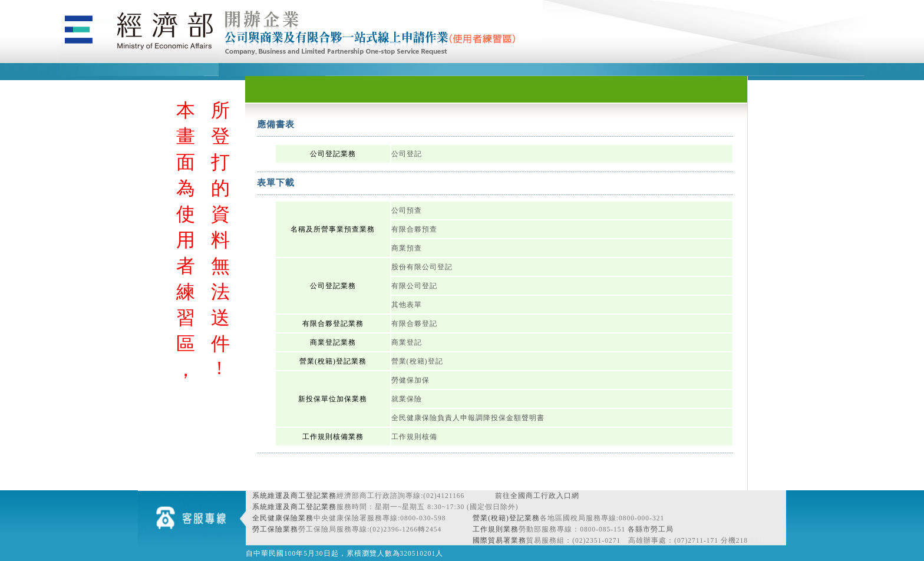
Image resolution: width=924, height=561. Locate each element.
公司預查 (407, 210)
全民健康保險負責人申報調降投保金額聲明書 (468, 418)
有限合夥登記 (414, 324)
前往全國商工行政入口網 (537, 496)
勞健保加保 (410, 380)
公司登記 (407, 154)
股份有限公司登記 (422, 267)
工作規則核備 (414, 437)
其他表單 (407, 305)
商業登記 (407, 342)
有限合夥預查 (414, 229)
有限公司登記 (414, 286)
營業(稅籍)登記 (417, 361)
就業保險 (407, 399)
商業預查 (407, 248)
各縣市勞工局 (651, 529)
